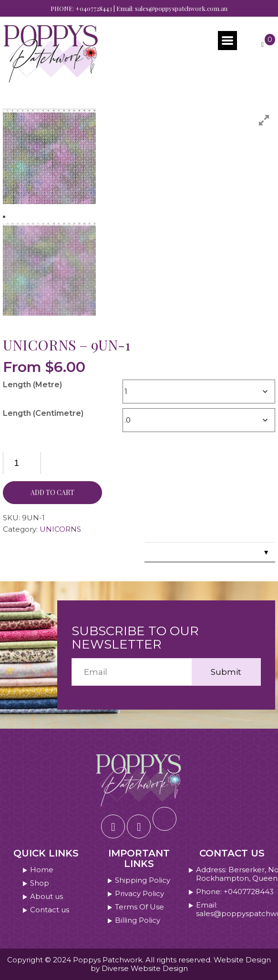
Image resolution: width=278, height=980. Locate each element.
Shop (40, 883)
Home (42, 870)
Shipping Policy (143, 880)
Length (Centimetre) (43, 413)
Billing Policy (138, 920)
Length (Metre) (32, 385)
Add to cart (52, 492)
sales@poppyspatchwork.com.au (181, 8)
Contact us (50, 910)
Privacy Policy (139, 894)
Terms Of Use (139, 907)
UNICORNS (60, 529)
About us (46, 897)
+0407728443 (94, 8)
